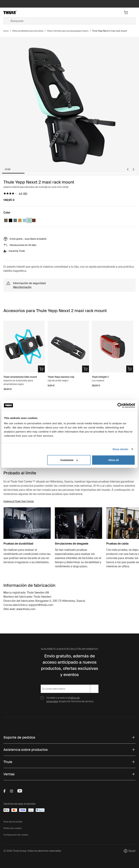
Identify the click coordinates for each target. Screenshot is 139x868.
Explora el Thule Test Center (19, 501)
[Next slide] (133, 169)
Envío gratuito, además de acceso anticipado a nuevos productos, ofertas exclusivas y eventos (70, 665)
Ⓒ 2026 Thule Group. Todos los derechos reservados (32, 851)
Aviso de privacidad (13, 822)
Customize (69, 460)
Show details (120, 449)
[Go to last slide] (128, 169)
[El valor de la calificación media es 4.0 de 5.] (13, 193)
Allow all (113, 460)
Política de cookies (13, 828)
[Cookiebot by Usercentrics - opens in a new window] (120, 405)
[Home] (25, 12)
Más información (22, 287)
